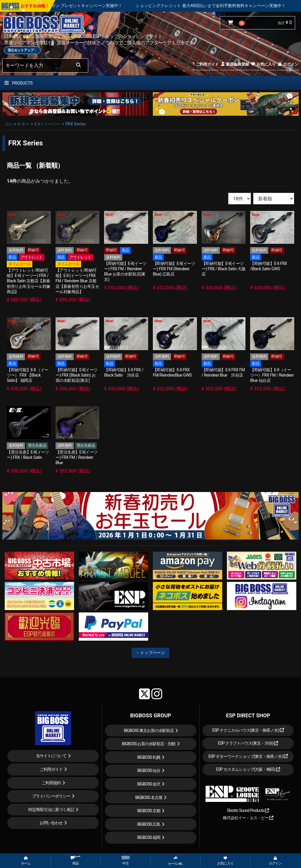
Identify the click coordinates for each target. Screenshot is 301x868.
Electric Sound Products (248, 810)
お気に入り (263, 64)
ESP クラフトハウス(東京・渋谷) (248, 743)
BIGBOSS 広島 (149, 824)
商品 (76, 861)
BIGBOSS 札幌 (149, 757)
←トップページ (150, 653)
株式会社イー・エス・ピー (248, 818)
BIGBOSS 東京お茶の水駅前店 (149, 731)
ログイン (288, 64)
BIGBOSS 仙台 (149, 770)
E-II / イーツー (47, 124)
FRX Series (76, 124)
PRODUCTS (19, 83)
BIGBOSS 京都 (149, 811)
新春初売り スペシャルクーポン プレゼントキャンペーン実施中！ (77, 6)
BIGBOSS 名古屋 (149, 798)
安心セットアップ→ (22, 50)
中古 (126, 861)
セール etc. (175, 861)
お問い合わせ (51, 823)
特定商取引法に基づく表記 (51, 810)
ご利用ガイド (205, 64)
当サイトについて (51, 756)
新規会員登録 (235, 64)
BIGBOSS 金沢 (149, 784)
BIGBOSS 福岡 (149, 837)
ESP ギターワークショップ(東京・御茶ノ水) (248, 756)
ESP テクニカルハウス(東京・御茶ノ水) (248, 730)
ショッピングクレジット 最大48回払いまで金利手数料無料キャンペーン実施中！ (226, 6)
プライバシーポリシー (51, 796)
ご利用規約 (51, 783)
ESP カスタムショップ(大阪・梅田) (248, 769)
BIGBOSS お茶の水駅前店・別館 (149, 744)
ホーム (26, 861)
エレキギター (17, 124)
